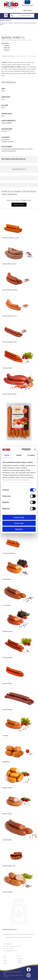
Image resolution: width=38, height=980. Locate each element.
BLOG (5, 956)
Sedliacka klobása (7, 710)
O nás (19, 956)
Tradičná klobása (7, 840)
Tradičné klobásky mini (9, 866)
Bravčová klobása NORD (9, 394)
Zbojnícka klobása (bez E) (10, 929)
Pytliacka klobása (7, 683)
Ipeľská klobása (7, 579)
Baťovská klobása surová (9, 264)
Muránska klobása (7, 631)
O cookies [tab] (31, 455)
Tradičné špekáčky (8, 892)
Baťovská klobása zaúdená (10, 290)
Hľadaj (15, 16)
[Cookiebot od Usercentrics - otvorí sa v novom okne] (23, 450)
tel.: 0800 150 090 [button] (8, 948)
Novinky (20, 958)
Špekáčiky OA (6, 762)
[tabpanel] (29, 10)
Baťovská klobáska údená (9, 342)
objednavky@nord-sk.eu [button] (10, 951)
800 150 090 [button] (28, 10)
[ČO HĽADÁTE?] (26, 16)
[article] (19, 227)
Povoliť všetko (19, 517)
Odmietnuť (19, 529)
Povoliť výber (19, 523)
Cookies (20, 961)
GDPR (5, 961)
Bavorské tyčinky (7, 368)
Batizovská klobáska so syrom (11, 238)
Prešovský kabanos (8, 657)
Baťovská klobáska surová (10, 316)
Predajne (20, 963)
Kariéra (5, 963)
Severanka (5, 736)
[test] (19, 169)
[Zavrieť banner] (35, 450)
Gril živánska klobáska (9, 553)
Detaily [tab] (19, 455)
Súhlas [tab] (7, 455)
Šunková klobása (7, 814)
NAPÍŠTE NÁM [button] (32, 56)
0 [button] (24, 10)
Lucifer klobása (7, 605)
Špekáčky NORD (7, 788)
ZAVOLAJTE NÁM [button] (21, 56)
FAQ (5, 958)
